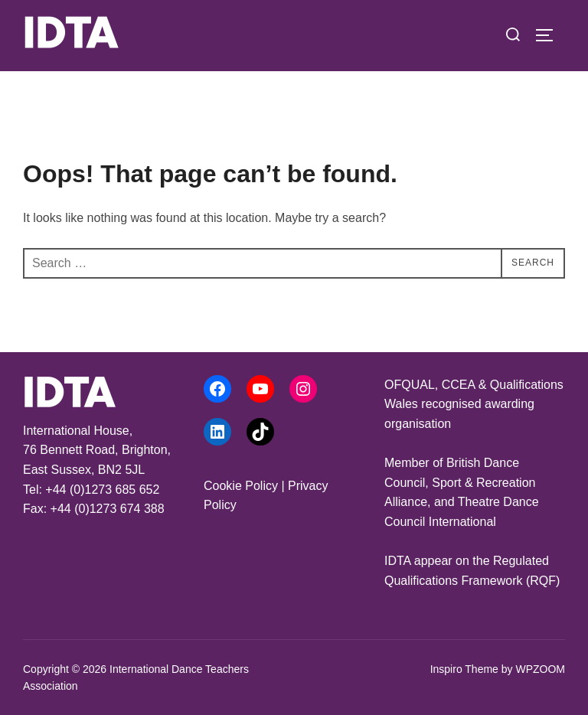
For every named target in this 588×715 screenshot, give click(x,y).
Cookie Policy (241, 486)
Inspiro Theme (464, 669)
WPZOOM (540, 669)
